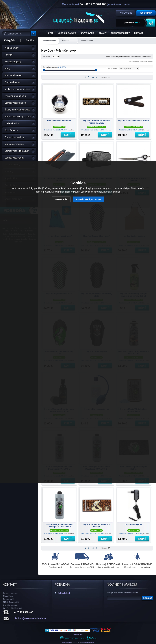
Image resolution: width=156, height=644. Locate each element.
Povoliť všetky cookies (88, 199)
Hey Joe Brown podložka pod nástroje (96, 525)
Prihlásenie (126, 13)
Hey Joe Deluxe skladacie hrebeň (134, 121)
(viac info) (71, 130)
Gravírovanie (87, 33)
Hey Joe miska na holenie (59, 121)
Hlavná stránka (49, 41)
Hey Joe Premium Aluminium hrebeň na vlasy (96, 122)
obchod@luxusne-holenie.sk (30, 618)
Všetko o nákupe (67, 33)
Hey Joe (66, 41)
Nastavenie (61, 199)
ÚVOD (51, 33)
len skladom (113, 69)
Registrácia (146, 13)
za (131, 23)
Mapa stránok (66, 643)
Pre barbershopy (120, 33)
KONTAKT (139, 33)
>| (97, 77)
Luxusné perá (78, 634)
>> (93, 77)
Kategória (9, 40)
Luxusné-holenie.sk (88, 643)
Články (103, 33)
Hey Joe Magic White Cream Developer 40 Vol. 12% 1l (59, 525)
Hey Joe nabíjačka (134, 524)
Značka (30, 40)
